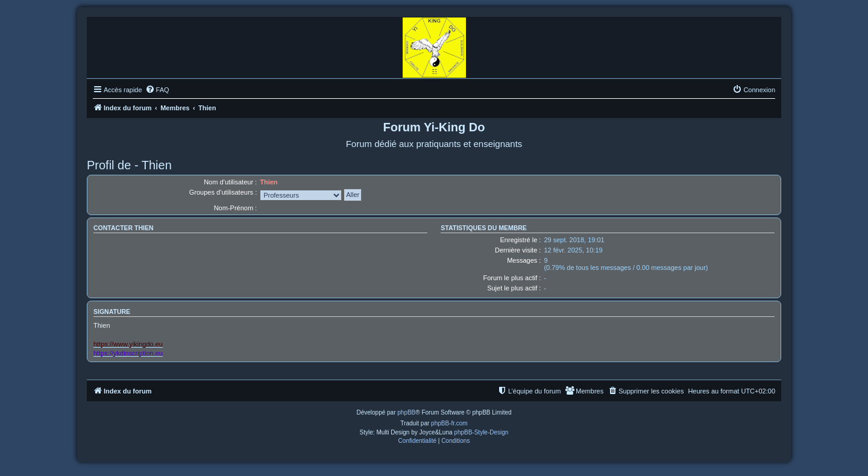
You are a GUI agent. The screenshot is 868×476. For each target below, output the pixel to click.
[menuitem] (157, 90)
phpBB (406, 412)
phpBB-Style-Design (481, 432)
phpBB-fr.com (449, 423)
